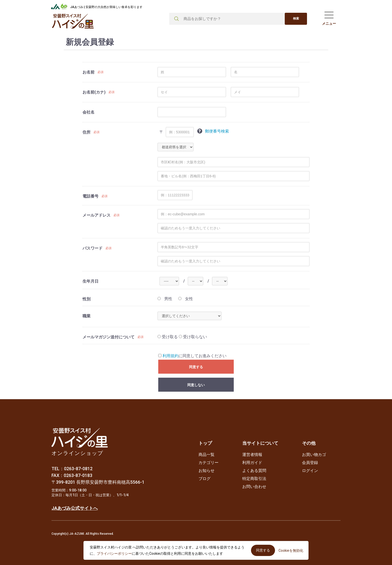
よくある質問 (254, 471)
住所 (86, 132)
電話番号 (90, 196)
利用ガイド (252, 463)
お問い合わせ (254, 487)
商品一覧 (206, 455)
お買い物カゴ (314, 455)
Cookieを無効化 (291, 550)
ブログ (204, 479)
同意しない (196, 385)
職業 (86, 316)
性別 (86, 299)
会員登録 (310, 463)
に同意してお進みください (192, 356)
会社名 (88, 112)
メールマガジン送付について (108, 337)
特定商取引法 (254, 479)
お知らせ (206, 471)
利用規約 (170, 356)
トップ (205, 443)
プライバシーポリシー (114, 553)
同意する (196, 367)
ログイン (310, 471)
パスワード (92, 248)
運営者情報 (252, 455)
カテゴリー (208, 463)
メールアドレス (96, 215)
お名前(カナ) (94, 92)
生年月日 (90, 281)
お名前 (88, 72)
